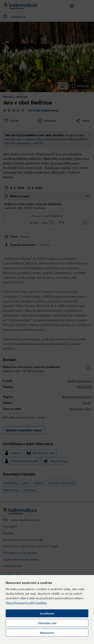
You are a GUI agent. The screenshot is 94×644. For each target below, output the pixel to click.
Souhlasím (47, 613)
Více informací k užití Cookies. (26, 603)
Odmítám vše (47, 623)
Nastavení (47, 633)
